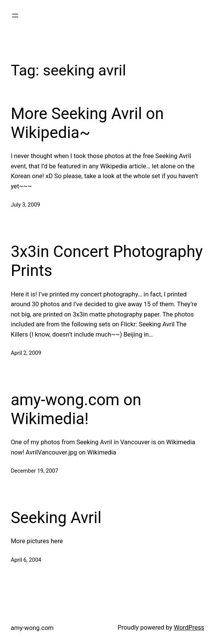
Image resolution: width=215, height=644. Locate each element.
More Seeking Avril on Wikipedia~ (87, 123)
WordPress (189, 628)
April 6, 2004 (26, 560)
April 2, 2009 (26, 353)
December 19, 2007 (34, 471)
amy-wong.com (32, 628)
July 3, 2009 (25, 205)
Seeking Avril (56, 518)
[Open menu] (15, 16)
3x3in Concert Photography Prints (107, 261)
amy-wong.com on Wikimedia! (76, 409)
